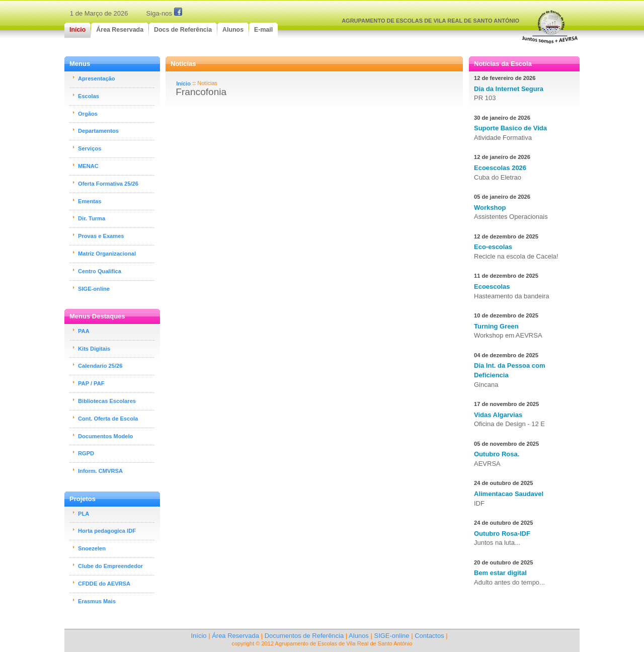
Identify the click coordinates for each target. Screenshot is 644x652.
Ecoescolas (492, 287)
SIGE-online (94, 289)
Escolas (89, 96)
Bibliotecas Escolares (107, 401)
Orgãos (88, 114)
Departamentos (98, 131)
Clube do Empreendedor (110, 566)
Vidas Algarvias (498, 415)
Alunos (359, 636)
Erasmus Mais (97, 601)
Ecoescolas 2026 (500, 168)
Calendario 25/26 (100, 366)
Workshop (490, 208)
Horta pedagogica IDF (107, 531)
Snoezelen (92, 548)
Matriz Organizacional (107, 254)
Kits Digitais (94, 349)
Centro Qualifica (100, 271)
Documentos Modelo (105, 436)
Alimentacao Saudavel (509, 494)
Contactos (429, 636)
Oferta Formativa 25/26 (108, 184)
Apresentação (97, 78)
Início (183, 84)
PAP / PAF (91, 383)
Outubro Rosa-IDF (502, 534)
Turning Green (496, 326)
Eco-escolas (493, 247)
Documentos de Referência (304, 636)
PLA (84, 514)
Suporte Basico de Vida (510, 128)
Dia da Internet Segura (509, 89)
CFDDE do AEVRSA (104, 584)
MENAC (88, 166)
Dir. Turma (92, 218)
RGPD (86, 453)
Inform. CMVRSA (100, 471)
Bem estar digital (500, 573)
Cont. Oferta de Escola (108, 419)
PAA (84, 331)
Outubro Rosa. (497, 454)
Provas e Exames (101, 236)
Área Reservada (235, 636)
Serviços (90, 148)
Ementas (90, 201)
